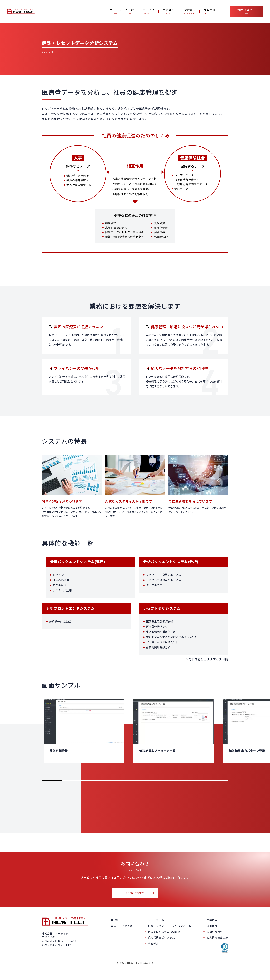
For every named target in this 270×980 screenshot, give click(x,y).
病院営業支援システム (162, 938)
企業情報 (212, 920)
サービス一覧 (156, 920)
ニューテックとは (122, 926)
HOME (115, 920)
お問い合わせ (135, 893)
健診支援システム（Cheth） (166, 932)
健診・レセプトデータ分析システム (170, 926)
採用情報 (212, 926)
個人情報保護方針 (217, 938)
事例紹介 (153, 943)
